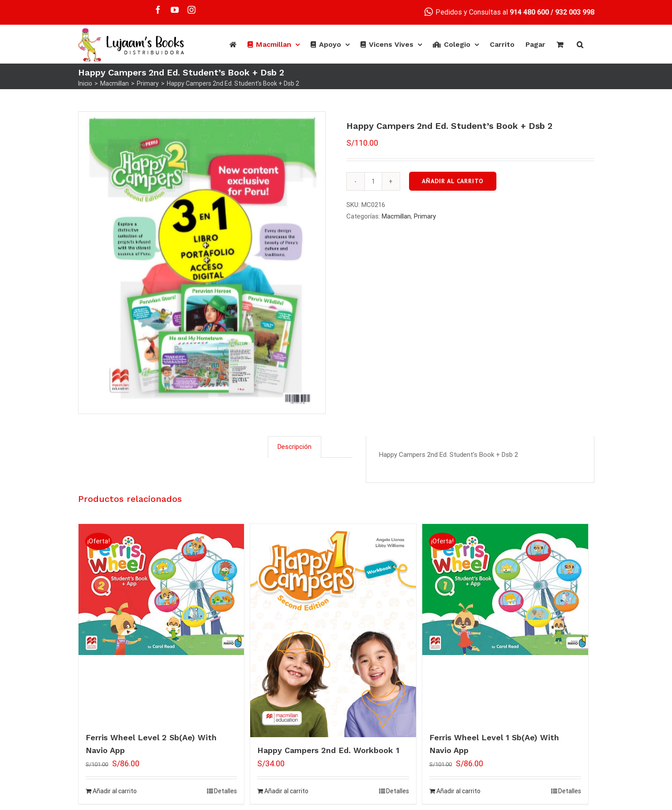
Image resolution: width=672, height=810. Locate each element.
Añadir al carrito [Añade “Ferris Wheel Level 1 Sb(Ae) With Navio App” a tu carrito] (458, 791)
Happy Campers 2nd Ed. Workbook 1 (328, 750)
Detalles (225, 791)
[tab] (295, 447)
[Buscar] (580, 45)
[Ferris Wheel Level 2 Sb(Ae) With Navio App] (161, 590)
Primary (425, 216)
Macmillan (396, 216)
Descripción (295, 447)
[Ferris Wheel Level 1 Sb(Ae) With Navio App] (505, 590)
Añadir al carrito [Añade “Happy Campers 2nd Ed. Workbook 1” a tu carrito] (286, 791)
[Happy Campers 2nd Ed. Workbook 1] (333, 631)
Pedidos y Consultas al (487, 12)
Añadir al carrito (453, 181)
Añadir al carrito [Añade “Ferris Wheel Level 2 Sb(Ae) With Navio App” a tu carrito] (115, 791)
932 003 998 (575, 12)
